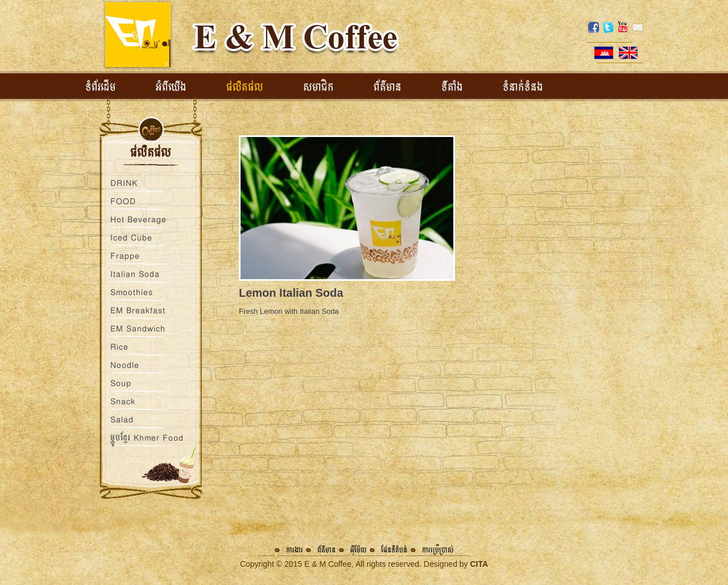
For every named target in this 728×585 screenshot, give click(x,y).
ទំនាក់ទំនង (523, 88)
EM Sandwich (138, 329)
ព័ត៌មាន (388, 88)
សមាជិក (318, 88)
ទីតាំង (452, 88)
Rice (119, 347)
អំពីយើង (171, 88)
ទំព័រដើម (101, 88)
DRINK (124, 183)
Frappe (125, 256)
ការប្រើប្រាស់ (438, 550)
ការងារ (295, 550)
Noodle (125, 365)
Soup (121, 383)
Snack (123, 401)
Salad (122, 420)
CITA (479, 564)
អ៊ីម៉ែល (359, 550)
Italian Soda (135, 274)
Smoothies (132, 292)
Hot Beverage (138, 219)
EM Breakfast (138, 310)
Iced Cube (131, 238)
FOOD (123, 201)
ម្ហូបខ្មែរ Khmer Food (147, 438)
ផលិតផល (245, 88)
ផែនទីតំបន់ (394, 550)
